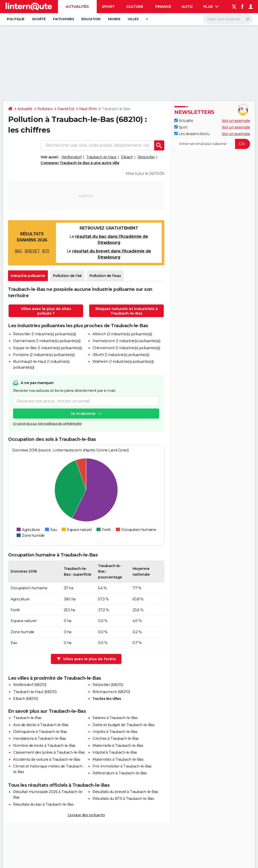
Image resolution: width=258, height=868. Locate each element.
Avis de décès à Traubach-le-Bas (41, 725)
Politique (16, 19)
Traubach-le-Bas (27, 718)
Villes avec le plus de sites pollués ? (46, 311)
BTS (46, 251)
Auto (187, 7)
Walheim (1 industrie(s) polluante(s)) (123, 362)
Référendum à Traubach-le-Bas (120, 773)
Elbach (127, 157)
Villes (133, 19)
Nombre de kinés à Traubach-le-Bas (44, 746)
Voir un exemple (236, 121)
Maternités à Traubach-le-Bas (118, 759)
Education (91, 19)
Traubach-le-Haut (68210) (35, 692)
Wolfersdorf (72, 157)
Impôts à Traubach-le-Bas (115, 732)
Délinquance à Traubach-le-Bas (40, 732)
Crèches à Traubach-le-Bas (116, 738)
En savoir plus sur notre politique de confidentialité (47, 424)
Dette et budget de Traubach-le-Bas (123, 725)
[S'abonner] (212, 144)
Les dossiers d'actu (192, 134)
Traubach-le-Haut (101, 157)
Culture (135, 7)
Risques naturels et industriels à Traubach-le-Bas (127, 311)
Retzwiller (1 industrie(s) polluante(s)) (44, 334)
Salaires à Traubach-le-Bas (115, 718)
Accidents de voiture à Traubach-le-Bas (47, 759)
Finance (163, 7)
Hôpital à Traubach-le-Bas (115, 752)
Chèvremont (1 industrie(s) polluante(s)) (126, 348)
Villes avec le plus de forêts (86, 659)
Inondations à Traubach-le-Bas (40, 738)
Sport (108, 7)
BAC (19, 251)
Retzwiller (146, 157)
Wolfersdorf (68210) (30, 685)
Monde (114, 19)
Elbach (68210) (26, 699)
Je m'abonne (83, 414)
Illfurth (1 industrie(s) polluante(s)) (121, 355)
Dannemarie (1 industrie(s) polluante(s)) (47, 341)
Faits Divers (63, 19)
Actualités (77, 7)
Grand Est (66, 109)
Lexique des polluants (86, 815)
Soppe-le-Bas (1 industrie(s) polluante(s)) (47, 348)
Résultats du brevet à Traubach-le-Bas (125, 792)
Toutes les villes (107, 699)
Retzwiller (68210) (108, 685)
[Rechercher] (228, 19)
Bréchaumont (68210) (111, 692)
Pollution (45, 109)
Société (39, 19)
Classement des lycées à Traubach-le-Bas (49, 752)
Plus (211, 7)
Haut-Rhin (88, 109)
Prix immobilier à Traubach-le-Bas (122, 766)
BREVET (32, 251)
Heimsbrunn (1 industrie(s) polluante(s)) (126, 341)
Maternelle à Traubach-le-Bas (118, 746)
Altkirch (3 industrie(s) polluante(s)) (122, 334)
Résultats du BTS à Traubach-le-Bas (123, 799)
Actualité (25, 109)
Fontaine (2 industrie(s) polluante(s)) (44, 355)
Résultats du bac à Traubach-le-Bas (43, 804)
